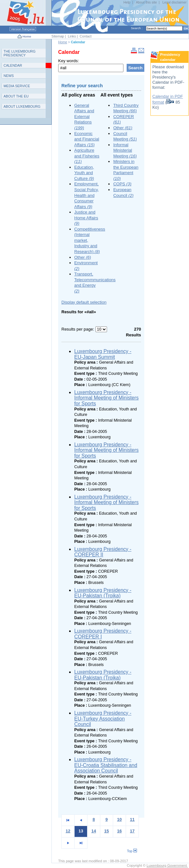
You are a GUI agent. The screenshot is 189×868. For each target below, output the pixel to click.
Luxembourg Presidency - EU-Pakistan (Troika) (103, 593)
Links (72, 36)
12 (68, 831)
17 (132, 831)
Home (27, 36)
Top (132, 851)
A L (22, 106)
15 (106, 831)
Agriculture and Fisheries (87, 156)
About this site (146, 2)
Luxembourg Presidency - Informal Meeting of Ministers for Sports (106, 398)
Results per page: (78, 329)
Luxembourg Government (167, 865)
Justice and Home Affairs (86, 218)
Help (127, 2)
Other (83, 257)
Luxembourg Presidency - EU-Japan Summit (103, 354)
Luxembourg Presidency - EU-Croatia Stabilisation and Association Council (106, 765)
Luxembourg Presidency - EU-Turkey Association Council (103, 719)
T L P (20, 53)
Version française (23, 29)
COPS (122, 184)
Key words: (68, 61)
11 (132, 819)
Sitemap (58, 36)
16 (119, 831)
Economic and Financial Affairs (87, 139)
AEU (16, 96)
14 (94, 831)
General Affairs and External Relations (84, 117)
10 (119, 819)
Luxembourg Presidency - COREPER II (103, 552)
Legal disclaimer (174, 2)
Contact (86, 36)
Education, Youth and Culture (84, 173)
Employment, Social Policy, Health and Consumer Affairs (86, 195)
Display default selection (84, 302)
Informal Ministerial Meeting (125, 150)
